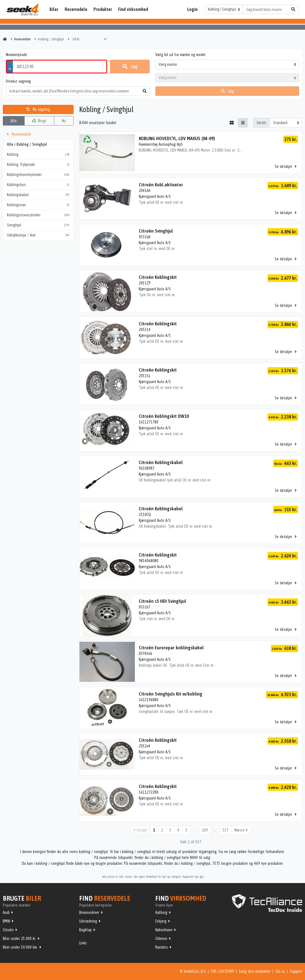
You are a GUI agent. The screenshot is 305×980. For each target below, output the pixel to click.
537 (225, 830)
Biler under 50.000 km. (20, 947)
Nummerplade (17, 55)
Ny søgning (38, 109)
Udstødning (88, 921)
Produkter (103, 9)
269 (205, 830)
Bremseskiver (89, 912)
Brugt (39, 121)
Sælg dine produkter (255, 971)
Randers (162, 947)
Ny (64, 121)
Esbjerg (161, 921)
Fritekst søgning (18, 81)
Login (192, 9)
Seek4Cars (23, 10)
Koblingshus (38, 185)
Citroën (8, 930)
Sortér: (262, 123)
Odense (161, 939)
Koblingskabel (38, 195)
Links (83, 943)
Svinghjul (38, 225)
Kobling (38, 155)
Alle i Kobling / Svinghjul (27, 144)
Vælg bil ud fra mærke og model (180, 55)
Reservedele (76, 9)
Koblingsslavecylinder (38, 215)
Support (296, 971)
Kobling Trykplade (38, 165)
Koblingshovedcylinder (38, 175)
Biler (54, 9)
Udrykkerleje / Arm (38, 235)
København (164, 930)
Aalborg (161, 912)
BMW (6, 921)
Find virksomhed (133, 9)
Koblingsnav (38, 205)
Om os (280, 971)
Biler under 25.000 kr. (19, 939)
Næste (241, 830)
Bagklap (85, 930)
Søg (130, 66)
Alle (14, 121)
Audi (6, 912)
